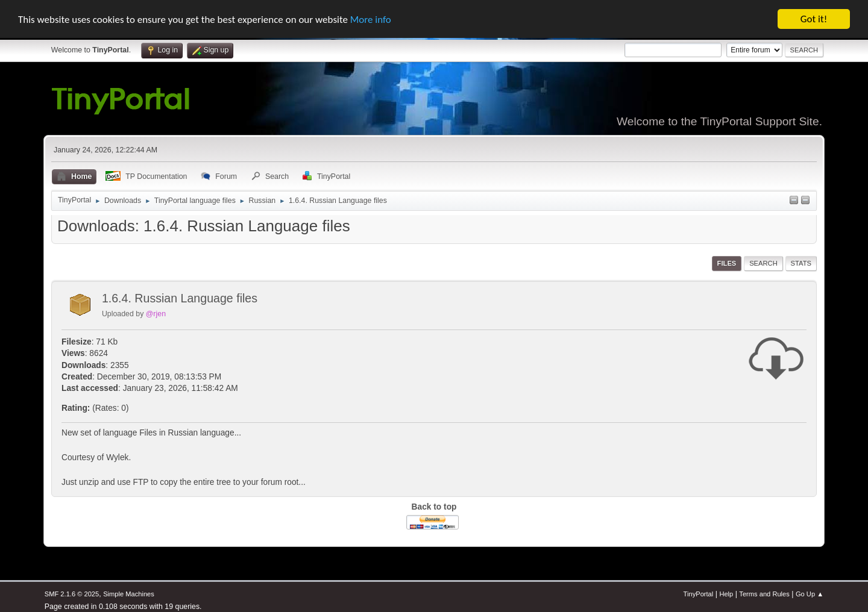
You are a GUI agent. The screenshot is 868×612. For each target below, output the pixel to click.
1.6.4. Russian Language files (180, 298)
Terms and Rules (764, 594)
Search (763, 263)
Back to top (434, 507)
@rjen (156, 314)
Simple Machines (129, 594)
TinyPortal (699, 594)
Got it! (814, 19)
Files (727, 263)
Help (726, 594)
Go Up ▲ (810, 594)
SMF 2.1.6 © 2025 (72, 594)
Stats (801, 263)
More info (371, 19)
